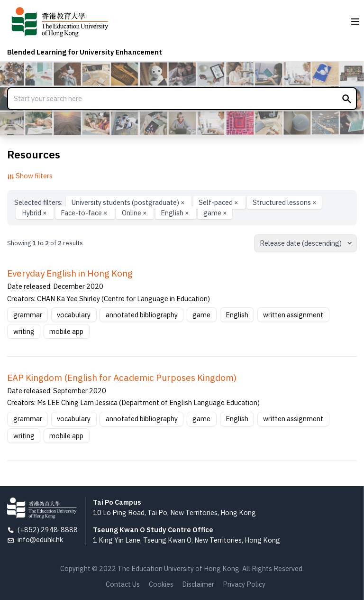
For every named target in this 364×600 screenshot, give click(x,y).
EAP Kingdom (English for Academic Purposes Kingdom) (122, 378)
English (176, 213)
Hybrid (35, 213)
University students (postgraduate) (129, 202)
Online (135, 213)
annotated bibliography (142, 315)
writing (24, 331)
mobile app (66, 331)
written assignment (293, 315)
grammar (28, 315)
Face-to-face (85, 213)
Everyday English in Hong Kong (70, 273)
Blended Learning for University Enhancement (85, 52)
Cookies (161, 584)
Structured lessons (285, 202)
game (215, 213)
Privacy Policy (244, 584)
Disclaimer (198, 584)
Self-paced (219, 202)
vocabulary (74, 315)
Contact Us (123, 584)
